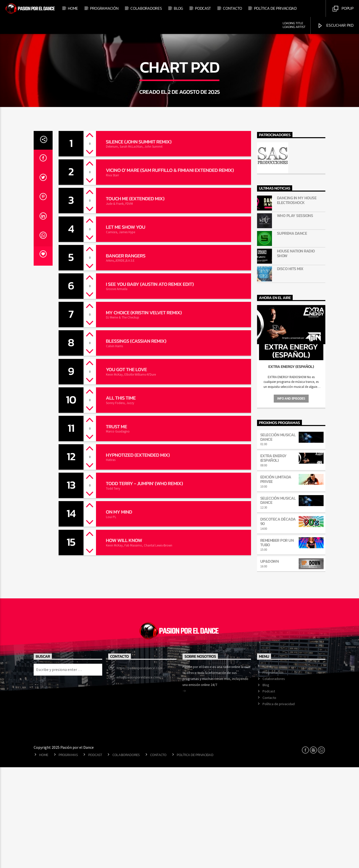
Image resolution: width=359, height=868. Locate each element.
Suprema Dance (292, 334)
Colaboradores (146, 8)
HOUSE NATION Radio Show (296, 354)
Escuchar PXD (335, 25)
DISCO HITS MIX (290, 370)
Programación (104, 8)
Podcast (203, 8)
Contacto (232, 8)
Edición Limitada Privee (276, 580)
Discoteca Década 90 (278, 622)
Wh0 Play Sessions (295, 316)
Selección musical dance (278, 538)
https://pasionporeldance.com (139, 769)
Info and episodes (291, 499)
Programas (68, 856)
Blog (178, 8)
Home (73, 8)
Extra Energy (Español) (273, 559)
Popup (343, 8)
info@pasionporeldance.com (138, 778)
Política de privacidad (275, 8)
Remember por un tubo (277, 643)
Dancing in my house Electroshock (297, 301)
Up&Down (270, 662)
